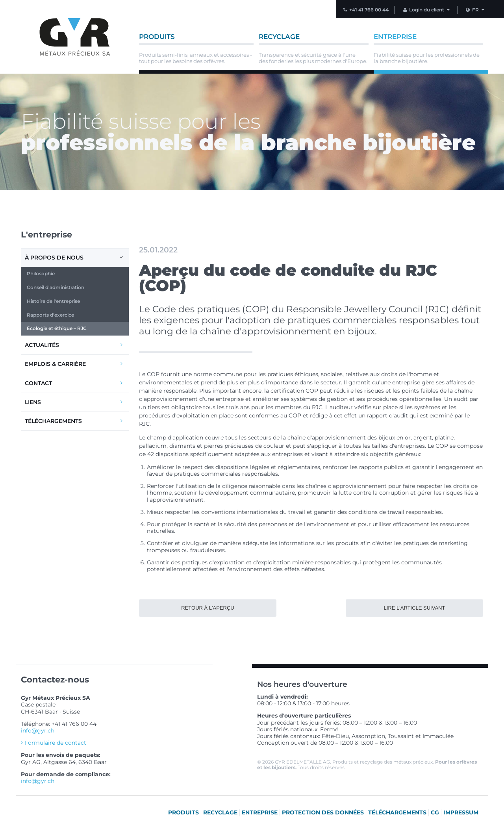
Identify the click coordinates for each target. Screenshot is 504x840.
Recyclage (220, 813)
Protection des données (323, 813)
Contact (74, 383)
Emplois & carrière (74, 364)
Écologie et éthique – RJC (57, 328)
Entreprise (260, 813)
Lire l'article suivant (415, 608)
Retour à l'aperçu (208, 608)
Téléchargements (74, 421)
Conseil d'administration (56, 287)
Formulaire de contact (54, 743)
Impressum (461, 813)
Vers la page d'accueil (75, 37)
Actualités (74, 345)
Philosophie (41, 274)
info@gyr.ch (38, 731)
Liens (74, 402)
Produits (183, 813)
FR (476, 10)
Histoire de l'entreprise (53, 301)
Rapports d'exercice (50, 315)
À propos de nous (75, 258)
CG (435, 813)
